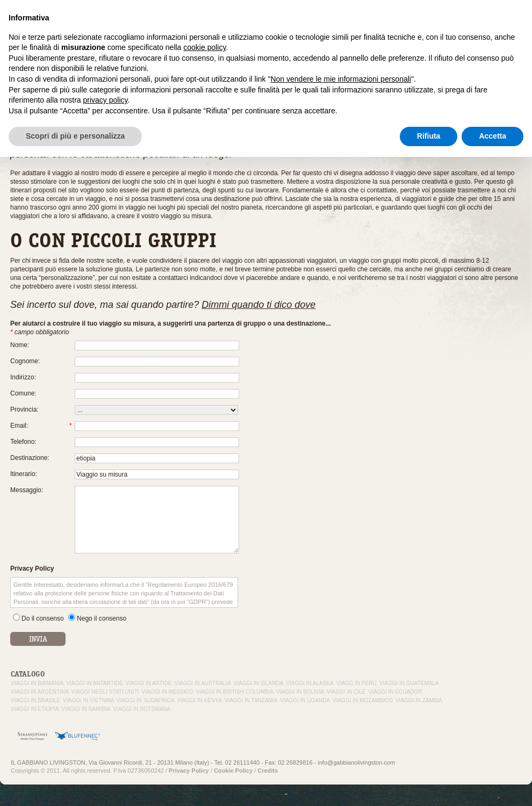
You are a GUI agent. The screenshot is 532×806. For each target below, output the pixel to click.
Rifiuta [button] (429, 785)
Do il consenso (43, 618)
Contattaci (458, 26)
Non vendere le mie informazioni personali (340, 728)
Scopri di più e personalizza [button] (75, 785)
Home (18, 97)
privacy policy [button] (106, 749)
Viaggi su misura (383, 26)
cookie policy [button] (204, 696)
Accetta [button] (493, 785)
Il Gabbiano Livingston (278, 26)
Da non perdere (504, 26)
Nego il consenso (102, 618)
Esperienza (334, 26)
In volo (425, 26)
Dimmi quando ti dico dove (258, 305)
